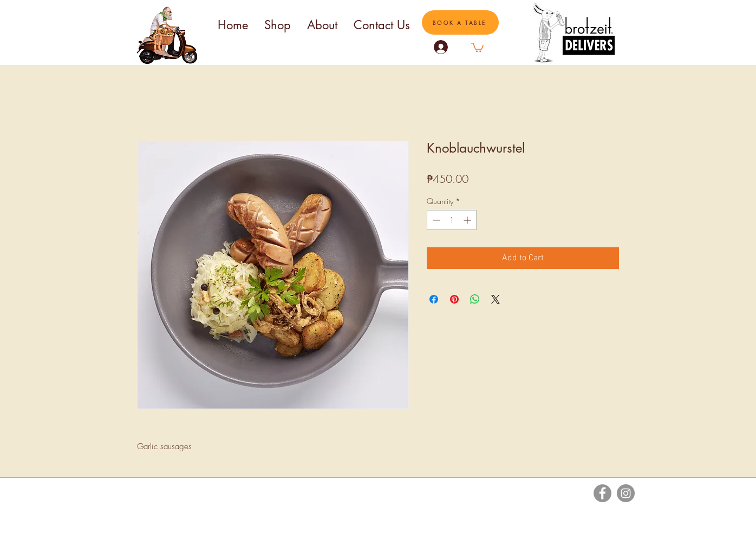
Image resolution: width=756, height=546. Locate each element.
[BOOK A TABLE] (460, 22)
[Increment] (468, 220)
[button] (477, 47)
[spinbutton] (452, 220)
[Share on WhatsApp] (475, 299)
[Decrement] (435, 220)
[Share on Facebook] (434, 299)
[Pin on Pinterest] (454, 299)
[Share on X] (496, 299)
